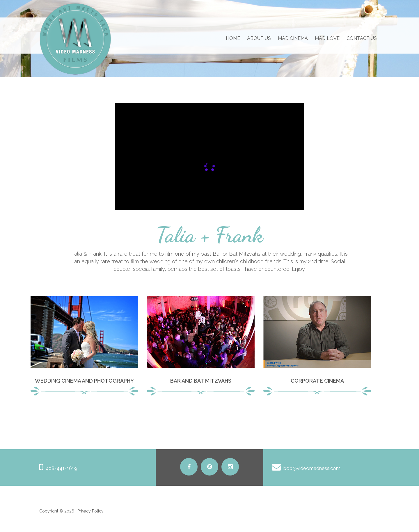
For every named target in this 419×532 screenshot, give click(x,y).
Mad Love (327, 38)
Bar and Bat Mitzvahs (201, 381)
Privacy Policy (90, 511)
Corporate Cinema (317, 381)
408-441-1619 (61, 468)
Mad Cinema (293, 38)
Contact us (362, 38)
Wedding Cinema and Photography (84, 381)
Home (233, 38)
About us (259, 38)
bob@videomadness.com (312, 468)
